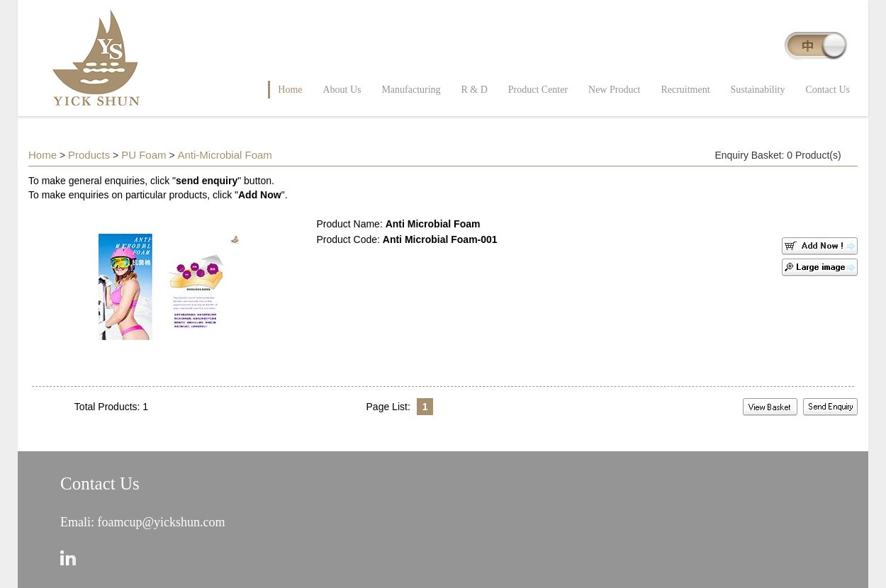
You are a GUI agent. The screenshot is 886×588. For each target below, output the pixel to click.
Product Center (538, 90)
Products (89, 155)
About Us (342, 90)
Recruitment (685, 90)
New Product (615, 90)
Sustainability (758, 90)
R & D (475, 90)
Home (290, 90)
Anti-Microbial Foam (224, 155)
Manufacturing (411, 90)
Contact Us (828, 90)
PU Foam (144, 155)
